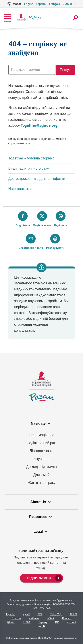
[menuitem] (41, 578)
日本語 (27, 622)
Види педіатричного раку (29, 168)
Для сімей (41, 475)
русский (71, 622)
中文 (40, 614)
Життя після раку (41, 483)
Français (16, 618)
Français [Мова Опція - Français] (54, 4)
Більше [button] (68, 4)
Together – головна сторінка (31, 158)
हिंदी (57, 622)
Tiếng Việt (56, 614)
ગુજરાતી (11, 622)
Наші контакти (20, 189)
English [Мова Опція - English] (29, 4)
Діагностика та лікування (41, 455)
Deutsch (67, 618)
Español (11, 614)
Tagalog (43, 622)
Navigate (38, 423)
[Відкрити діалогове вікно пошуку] (75, 18)
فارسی (41, 626)
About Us (38, 502)
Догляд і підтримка (41, 467)
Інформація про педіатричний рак (42, 439)
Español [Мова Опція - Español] (41, 4)
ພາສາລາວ (34, 618)
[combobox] (32, 70)
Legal (38, 532)
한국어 (73, 614)
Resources (38, 517)
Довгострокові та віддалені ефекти (37, 178)
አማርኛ (51, 618)
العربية (26, 614)
